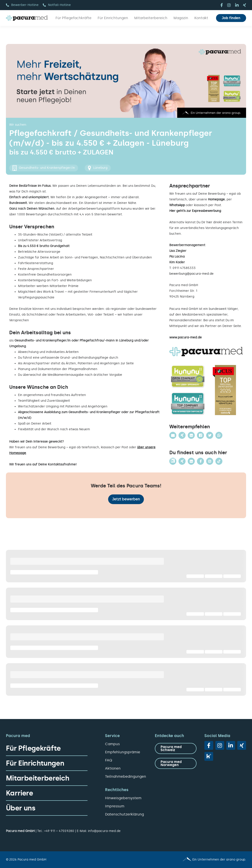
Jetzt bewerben (126, 499)
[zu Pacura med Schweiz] (176, 748)
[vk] (209, 756)
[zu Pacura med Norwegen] (176, 763)
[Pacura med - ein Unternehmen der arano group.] (188, 860)
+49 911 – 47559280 (59, 831)
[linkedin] (237, 5)
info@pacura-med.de (104, 831)
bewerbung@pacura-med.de (191, 274)
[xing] (245, 5)
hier (209, 222)
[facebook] (222, 5)
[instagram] (229, 5)
